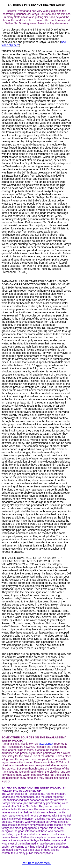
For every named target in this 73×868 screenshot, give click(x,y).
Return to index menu (36, 863)
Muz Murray (46, 744)
